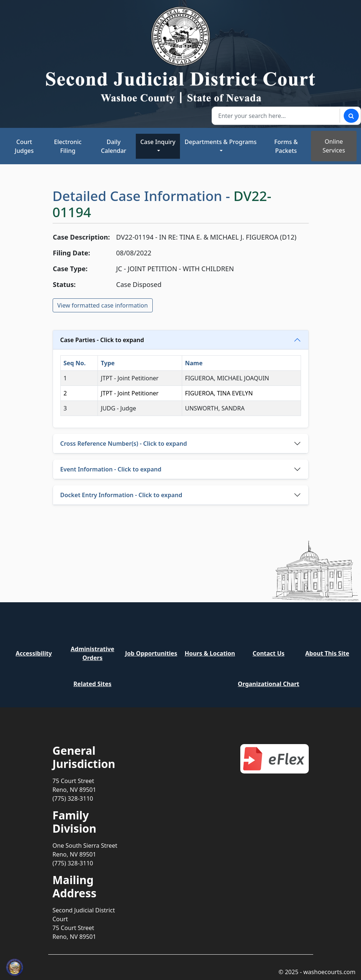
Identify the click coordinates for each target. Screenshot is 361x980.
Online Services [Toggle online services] (334, 146)
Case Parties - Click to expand (102, 340)
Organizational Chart (268, 684)
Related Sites (93, 684)
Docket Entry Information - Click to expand (121, 495)
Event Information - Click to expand (111, 469)
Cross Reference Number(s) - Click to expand (124, 444)
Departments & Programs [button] (221, 142)
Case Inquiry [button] (158, 142)
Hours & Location (210, 653)
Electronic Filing (68, 146)
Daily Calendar (114, 146)
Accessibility (34, 653)
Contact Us (268, 653)
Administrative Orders (93, 653)
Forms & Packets (286, 146)
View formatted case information (103, 305)
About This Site (327, 653)
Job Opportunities (151, 653)
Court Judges (24, 146)
